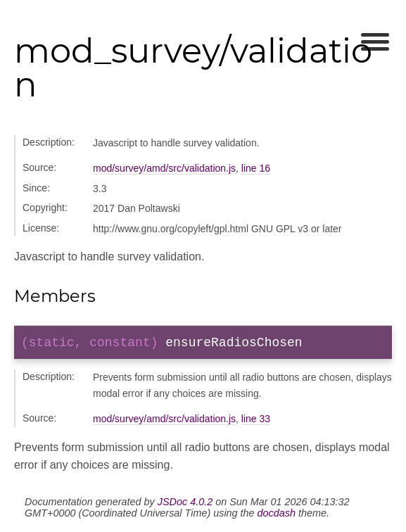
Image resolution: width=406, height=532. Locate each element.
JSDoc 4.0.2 (185, 505)
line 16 (256, 168)
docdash (277, 516)
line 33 (256, 422)
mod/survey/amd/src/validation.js (164, 168)
